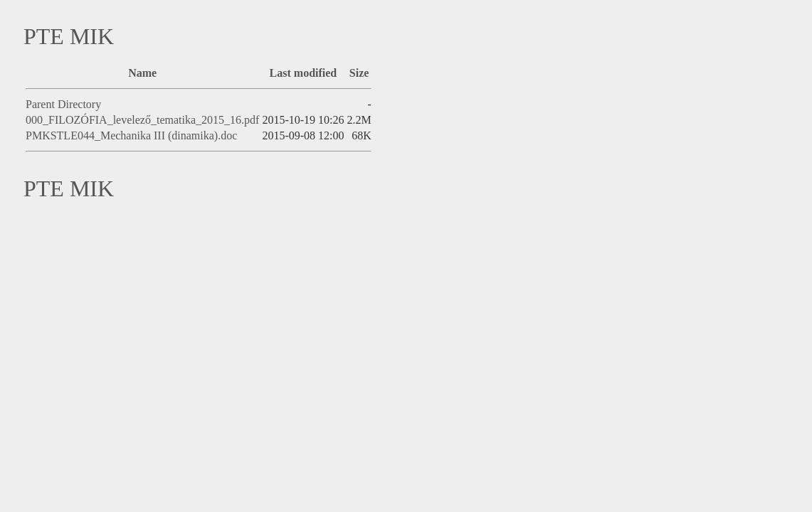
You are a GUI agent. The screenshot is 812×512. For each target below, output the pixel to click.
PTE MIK (69, 36)
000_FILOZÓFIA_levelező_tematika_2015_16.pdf (142, 120)
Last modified (304, 73)
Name (142, 73)
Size (359, 73)
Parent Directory (63, 104)
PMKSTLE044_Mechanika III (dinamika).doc (131, 135)
